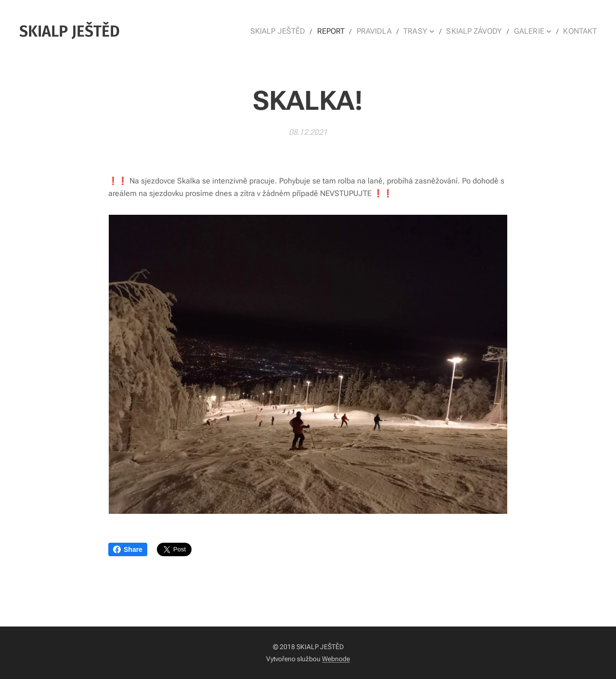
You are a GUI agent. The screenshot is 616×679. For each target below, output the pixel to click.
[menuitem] (292, 31)
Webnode (336, 659)
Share (128, 549)
